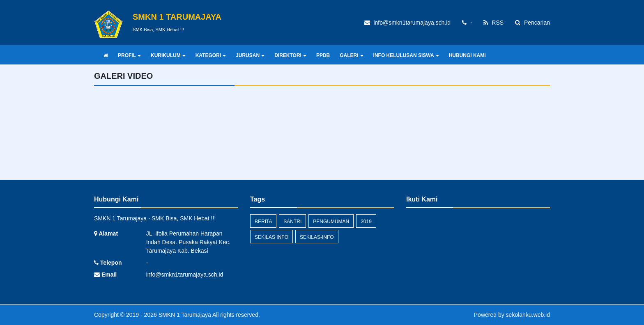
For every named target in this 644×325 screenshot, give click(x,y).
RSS (493, 23)
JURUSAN (250, 55)
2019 (366, 222)
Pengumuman (331, 222)
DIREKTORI (290, 55)
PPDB (323, 55)
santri (292, 222)
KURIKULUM (168, 55)
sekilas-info (317, 237)
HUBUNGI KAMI (467, 55)
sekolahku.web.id (528, 315)
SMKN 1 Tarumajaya (184, 315)
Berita (263, 222)
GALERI (351, 55)
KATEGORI (211, 55)
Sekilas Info (271, 237)
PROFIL (129, 55)
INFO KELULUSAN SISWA (406, 55)
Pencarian (532, 23)
